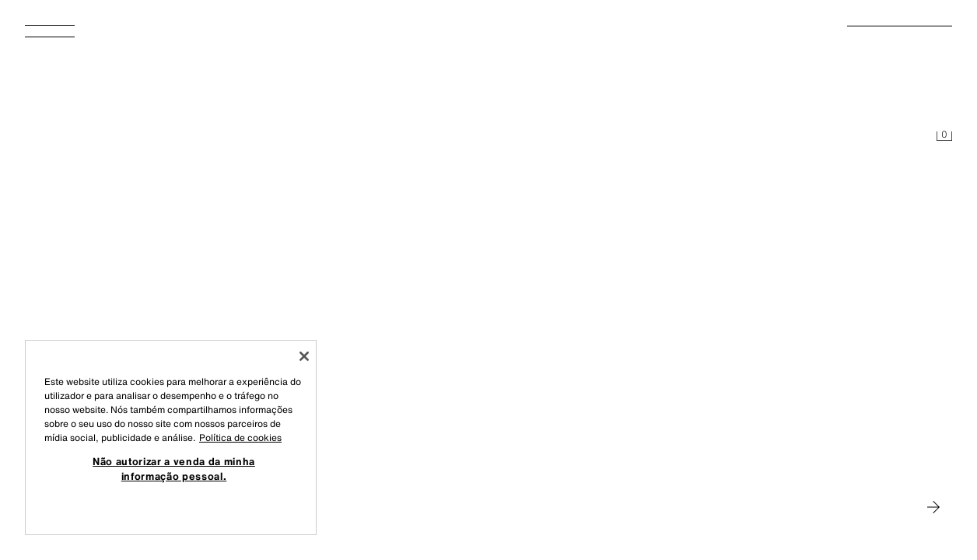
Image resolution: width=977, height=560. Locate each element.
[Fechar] (304, 356)
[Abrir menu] (56, 36)
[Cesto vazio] (944, 137)
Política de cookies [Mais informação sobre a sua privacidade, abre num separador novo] (240, 437)
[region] (171, 437)
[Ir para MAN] (933, 507)
